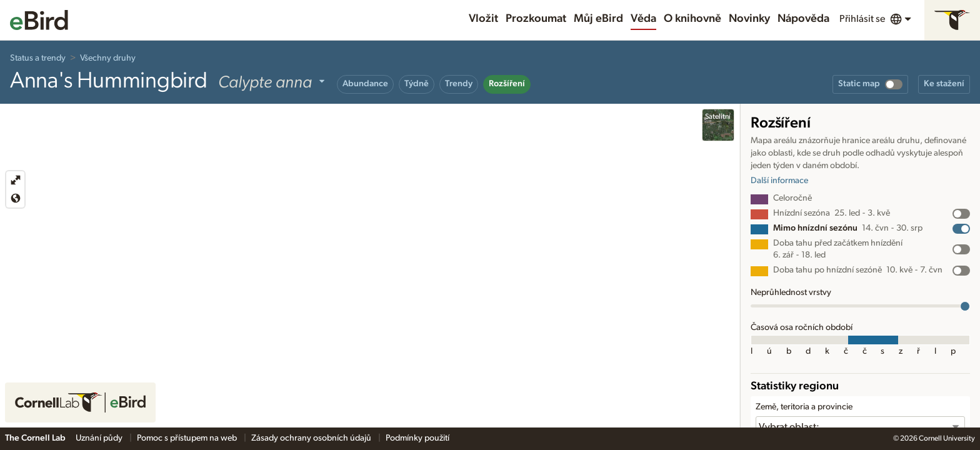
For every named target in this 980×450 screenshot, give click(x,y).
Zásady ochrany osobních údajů (312, 438)
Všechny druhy (108, 58)
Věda (643, 19)
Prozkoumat (536, 19)
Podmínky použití (417, 438)
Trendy (459, 84)
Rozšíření (507, 84)
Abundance (365, 84)
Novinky (749, 19)
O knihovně (692, 19)
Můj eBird (598, 19)
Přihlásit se (862, 19)
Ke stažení (944, 84)
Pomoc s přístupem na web (188, 438)
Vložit (483, 19)
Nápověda (803, 19)
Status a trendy (38, 58)
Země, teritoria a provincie (804, 407)
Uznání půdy (100, 438)
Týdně (417, 84)
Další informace (779, 181)
